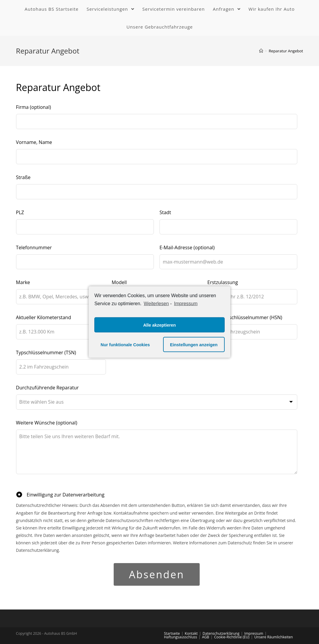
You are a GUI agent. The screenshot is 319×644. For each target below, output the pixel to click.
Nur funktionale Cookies (125, 344)
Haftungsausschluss (180, 637)
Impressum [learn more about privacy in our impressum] (186, 303)
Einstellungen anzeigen (194, 344)
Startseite (172, 633)
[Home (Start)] (261, 51)
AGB (206, 637)
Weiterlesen (156, 303)
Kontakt (191, 633)
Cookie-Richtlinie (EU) (232, 637)
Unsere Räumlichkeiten (274, 637)
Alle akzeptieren (159, 325)
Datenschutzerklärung (221, 633)
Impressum (254, 633)
